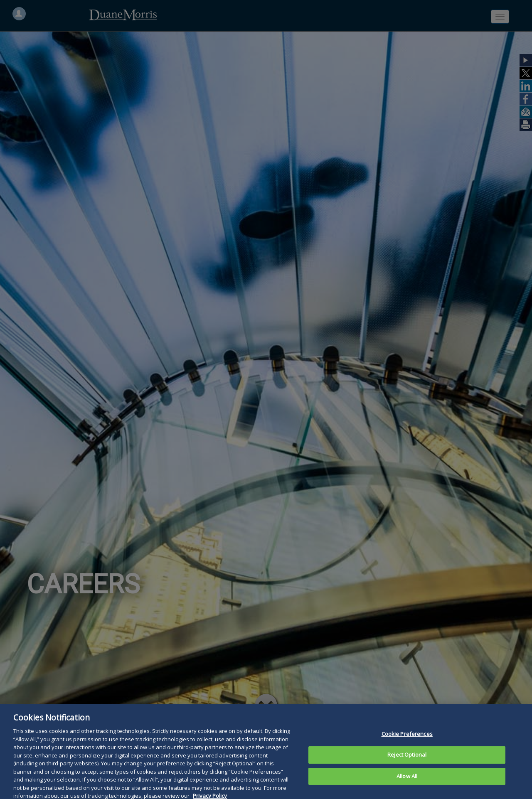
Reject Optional (407, 764)
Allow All (407, 785)
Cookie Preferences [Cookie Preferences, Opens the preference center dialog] (407, 743)
